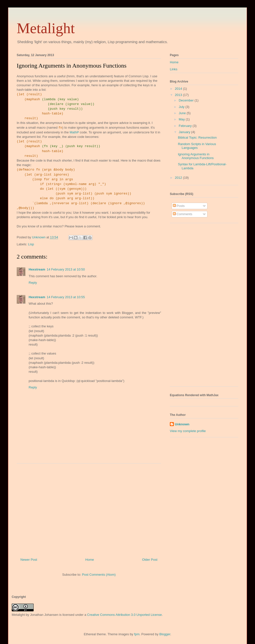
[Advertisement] (89, 509)
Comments (183, 214)
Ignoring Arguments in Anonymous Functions (196, 156)
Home (90, 560)
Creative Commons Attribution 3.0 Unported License (125, 615)
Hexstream (37, 269)
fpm (137, 634)
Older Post (150, 560)
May (182, 119)
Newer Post (29, 560)
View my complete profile (188, 431)
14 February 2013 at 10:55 (66, 297)
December (187, 100)
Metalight (46, 28)
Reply (33, 283)
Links (174, 69)
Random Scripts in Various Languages (197, 146)
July (182, 107)
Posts (179, 206)
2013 (179, 95)
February (186, 126)
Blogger (165, 634)
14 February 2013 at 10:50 (66, 269)
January (185, 132)
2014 (179, 89)
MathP (74, 132)
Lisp (31, 244)
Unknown (182, 424)
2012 (179, 178)
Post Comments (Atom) (99, 575)
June (183, 113)
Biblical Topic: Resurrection (197, 138)
